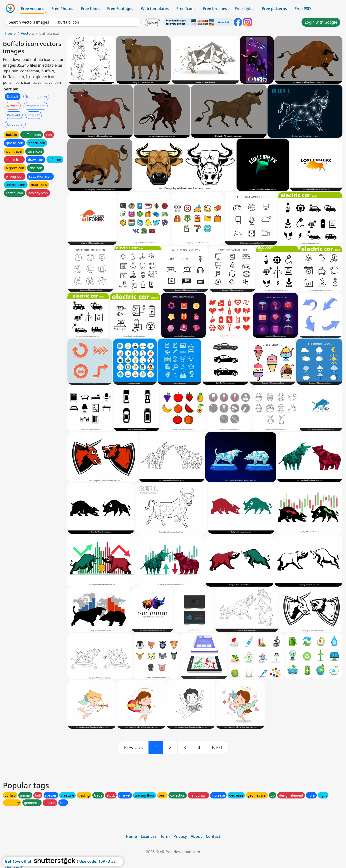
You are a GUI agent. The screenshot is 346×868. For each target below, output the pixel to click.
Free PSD (303, 9)
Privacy (180, 836)
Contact (213, 836)
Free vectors (32, 9)
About (196, 836)
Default (13, 97)
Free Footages (120, 9)
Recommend (36, 106)
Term (165, 836)
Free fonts (90, 9)
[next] (217, 748)
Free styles (245, 9)
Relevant (14, 115)
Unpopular (15, 124)
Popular (34, 115)
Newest (13, 106)
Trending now (36, 97)
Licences (148, 836)
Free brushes (215, 9)
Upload (152, 22)
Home (10, 33)
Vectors (27, 33)
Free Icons (186, 9)
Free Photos (62, 9)
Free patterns (274, 9)
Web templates (155, 9)
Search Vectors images (29, 22)
